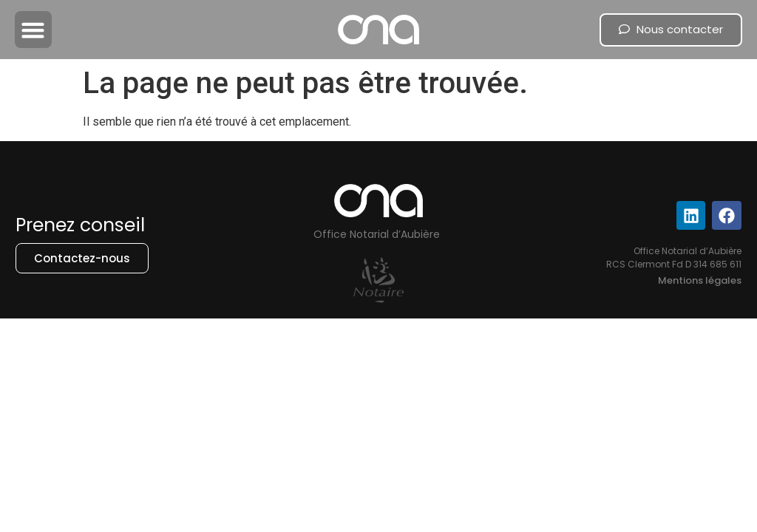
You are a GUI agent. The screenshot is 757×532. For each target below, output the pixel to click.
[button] (33, 30)
